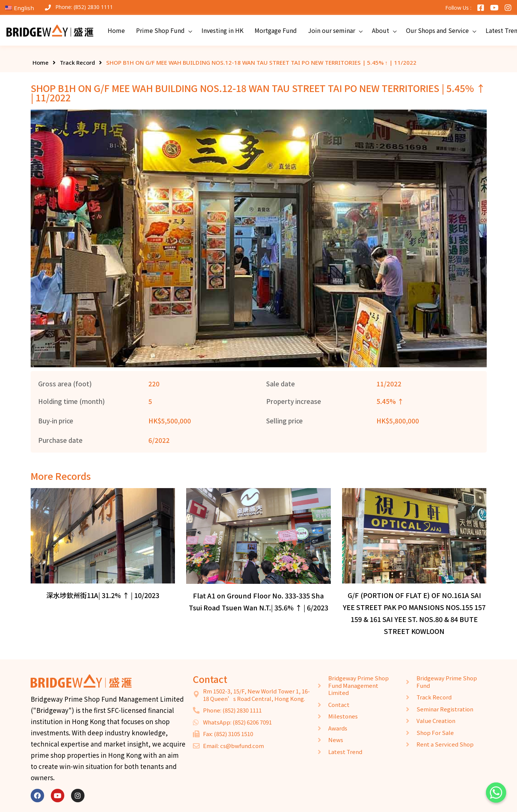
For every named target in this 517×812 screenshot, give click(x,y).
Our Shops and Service (437, 30)
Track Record (77, 62)
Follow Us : (458, 8)
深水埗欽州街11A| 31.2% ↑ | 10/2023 (103, 595)
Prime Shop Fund (160, 30)
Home (116, 30)
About (381, 30)
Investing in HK (222, 30)
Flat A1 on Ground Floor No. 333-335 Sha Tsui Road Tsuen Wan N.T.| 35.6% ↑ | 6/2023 (258, 601)
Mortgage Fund (276, 30)
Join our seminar (332, 30)
